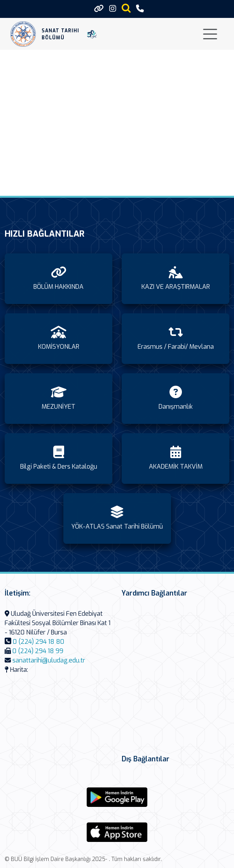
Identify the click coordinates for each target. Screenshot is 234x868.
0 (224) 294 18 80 (38, 642)
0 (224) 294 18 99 (38, 651)
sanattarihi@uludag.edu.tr (49, 660)
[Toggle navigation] (210, 34)
